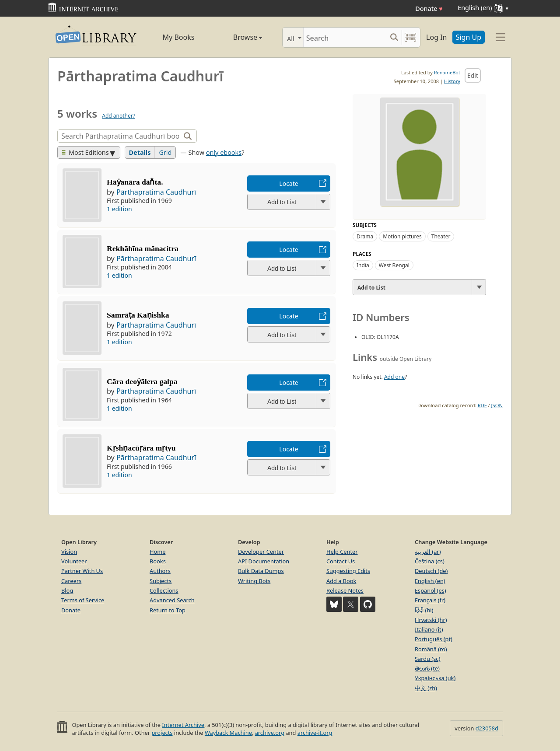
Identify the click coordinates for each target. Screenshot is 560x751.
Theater (441, 236)
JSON (497, 405)
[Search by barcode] (410, 37)
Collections (164, 590)
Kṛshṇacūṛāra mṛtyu (141, 448)
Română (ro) (431, 649)
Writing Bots (254, 581)
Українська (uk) (435, 678)
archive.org (270, 733)
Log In (436, 37)
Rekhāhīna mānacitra (143, 248)
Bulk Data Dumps (261, 571)
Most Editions (85, 152)
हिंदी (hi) (424, 610)
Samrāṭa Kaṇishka (138, 315)
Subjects (161, 581)
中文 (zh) (426, 688)
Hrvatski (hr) (431, 620)
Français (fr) (430, 600)
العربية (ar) (428, 552)
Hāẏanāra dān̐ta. (135, 182)
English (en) (430, 581)
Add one (394, 377)
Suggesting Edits (348, 571)
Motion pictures (402, 236)
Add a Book (341, 581)
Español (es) (430, 590)
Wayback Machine (228, 733)
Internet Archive (183, 725)
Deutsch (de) (431, 571)
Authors (160, 571)
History (452, 81)
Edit (473, 75)
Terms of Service (83, 600)
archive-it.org (315, 733)
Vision (69, 552)
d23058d (487, 728)
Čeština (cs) (430, 561)
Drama (365, 236)
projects (162, 733)
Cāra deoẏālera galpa (142, 381)
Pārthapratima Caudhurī (156, 192)
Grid (165, 152)
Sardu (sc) (427, 659)
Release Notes (345, 590)
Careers (71, 581)
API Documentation (264, 561)
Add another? (119, 116)
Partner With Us (82, 571)
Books (158, 561)
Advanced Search (172, 600)
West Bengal (394, 265)
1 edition (119, 209)
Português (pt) (434, 639)
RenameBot (447, 72)
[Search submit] (394, 37)
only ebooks (224, 152)
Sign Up (469, 37)
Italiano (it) (429, 629)
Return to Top (168, 610)
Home (157, 552)
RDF (482, 405)
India (363, 265)
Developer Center (261, 552)
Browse (238, 37)
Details (140, 152)
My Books (179, 37)
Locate (289, 183)
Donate (429, 9)
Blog (67, 590)
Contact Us (341, 561)
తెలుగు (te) (427, 668)
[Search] (345, 37)
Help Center (342, 552)
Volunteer (74, 561)
